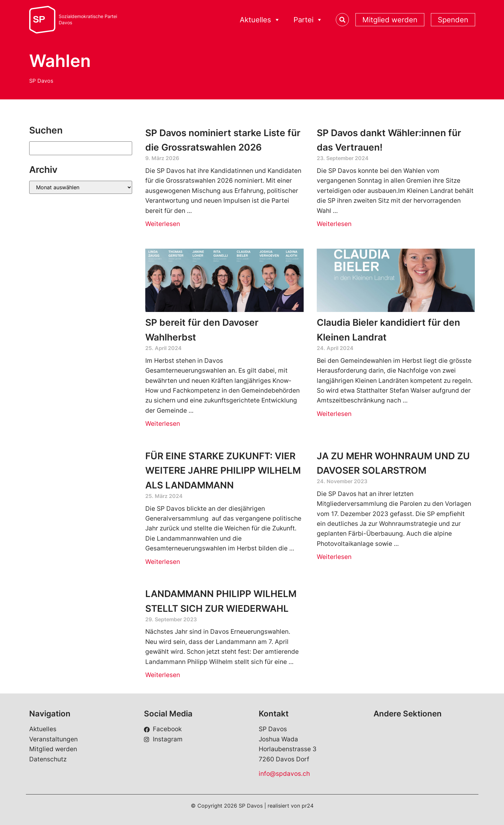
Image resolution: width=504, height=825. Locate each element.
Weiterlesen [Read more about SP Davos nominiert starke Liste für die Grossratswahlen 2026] (163, 224)
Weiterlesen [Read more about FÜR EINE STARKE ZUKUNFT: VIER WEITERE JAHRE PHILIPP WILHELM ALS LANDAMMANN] (163, 562)
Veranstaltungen (53, 739)
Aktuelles (260, 20)
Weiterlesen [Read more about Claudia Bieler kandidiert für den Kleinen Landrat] (334, 414)
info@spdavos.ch (284, 774)
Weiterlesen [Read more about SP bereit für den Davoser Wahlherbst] (163, 424)
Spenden (453, 20)
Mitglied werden (390, 20)
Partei (308, 20)
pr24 (308, 806)
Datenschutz (48, 759)
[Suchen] (81, 148)
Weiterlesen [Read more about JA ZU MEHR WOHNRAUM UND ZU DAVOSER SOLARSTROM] (334, 557)
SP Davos (41, 81)
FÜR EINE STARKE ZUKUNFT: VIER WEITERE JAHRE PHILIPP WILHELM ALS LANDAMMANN (223, 471)
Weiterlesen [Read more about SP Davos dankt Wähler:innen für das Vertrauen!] (334, 224)
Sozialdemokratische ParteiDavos (88, 20)
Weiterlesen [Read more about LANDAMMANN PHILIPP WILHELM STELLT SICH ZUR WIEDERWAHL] (163, 675)
